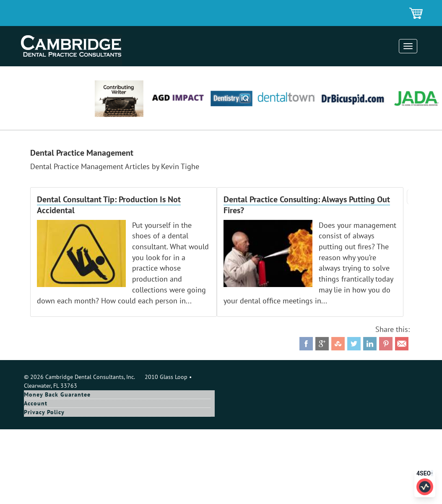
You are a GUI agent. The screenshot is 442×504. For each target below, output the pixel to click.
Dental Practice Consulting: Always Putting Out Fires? (307, 205)
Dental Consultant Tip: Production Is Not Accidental (109, 205)
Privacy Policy (44, 412)
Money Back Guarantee (57, 394)
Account (36, 403)
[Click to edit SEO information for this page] (425, 487)
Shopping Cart (416, 14)
